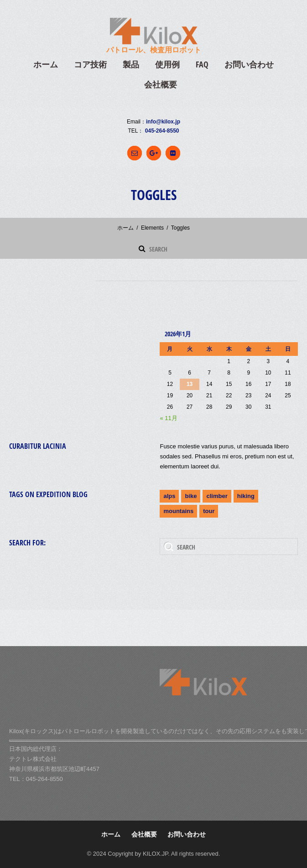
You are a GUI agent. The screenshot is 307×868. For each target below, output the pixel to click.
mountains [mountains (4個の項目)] (178, 511)
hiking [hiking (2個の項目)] (246, 496)
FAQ (202, 64)
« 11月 (168, 418)
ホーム (46, 64)
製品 (131, 64)
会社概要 (161, 85)
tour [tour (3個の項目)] (209, 511)
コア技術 (90, 64)
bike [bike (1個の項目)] (191, 496)
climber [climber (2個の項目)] (217, 496)
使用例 (167, 64)
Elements (152, 228)
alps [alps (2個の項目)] (169, 496)
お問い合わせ (249, 64)
